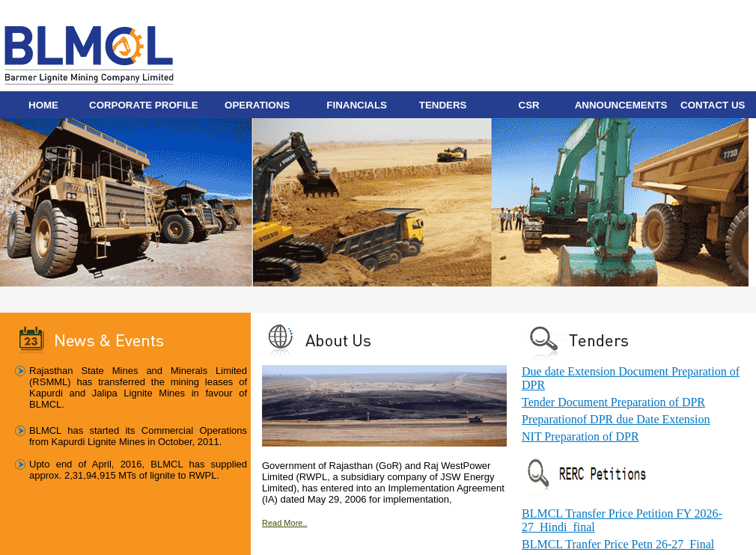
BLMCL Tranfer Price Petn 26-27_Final (618, 544)
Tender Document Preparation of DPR (613, 402)
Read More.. (285, 523)
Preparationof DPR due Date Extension (616, 419)
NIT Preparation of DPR (580, 436)
